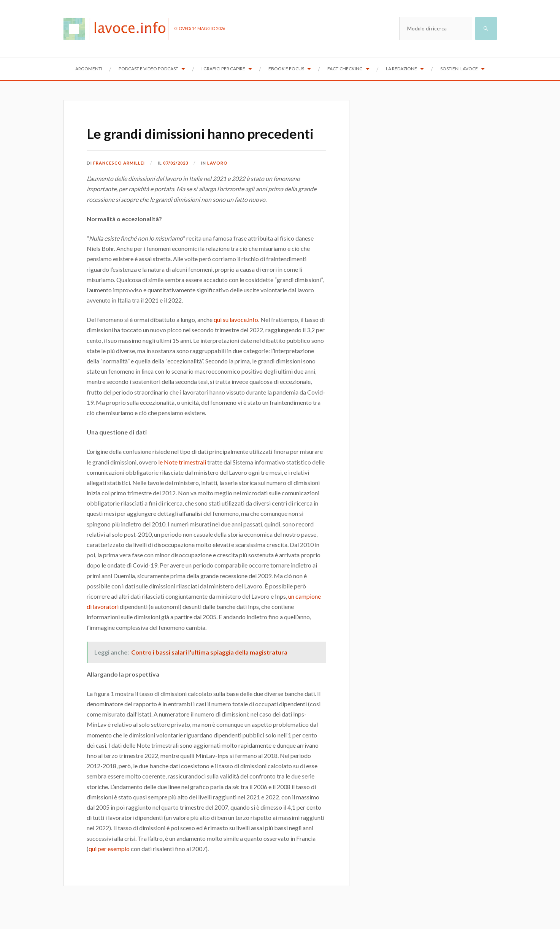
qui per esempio (109, 868)
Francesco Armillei (119, 183)
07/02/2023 (177, 183)
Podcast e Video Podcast (148, 69)
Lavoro (221, 183)
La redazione (401, 69)
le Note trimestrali (182, 482)
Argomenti (89, 69)
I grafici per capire (223, 69)
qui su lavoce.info (236, 340)
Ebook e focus (286, 69)
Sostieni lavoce (459, 69)
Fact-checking (345, 69)
